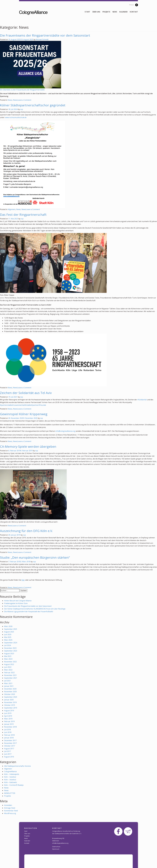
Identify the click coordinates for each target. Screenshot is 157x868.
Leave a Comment (24, 100)
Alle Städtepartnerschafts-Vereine (17, 766)
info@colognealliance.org (65, 431)
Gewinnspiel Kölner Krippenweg (24, 414)
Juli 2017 (7, 751)
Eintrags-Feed (10, 808)
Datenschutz (56, 847)
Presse (131, 5)
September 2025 (11, 629)
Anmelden (8, 805)
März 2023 (8, 659)
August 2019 (9, 711)
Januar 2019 (9, 724)
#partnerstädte (6, 405)
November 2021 (10, 675)
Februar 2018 (9, 735)
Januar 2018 (9, 738)
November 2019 (10, 702)
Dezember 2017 (10, 740)
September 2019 (11, 708)
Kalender (123, 12)
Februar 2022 (9, 673)
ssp (22, 109)
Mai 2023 (8, 656)
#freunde (42, 405)
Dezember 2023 (10, 648)
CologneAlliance (10, 771)
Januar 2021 (9, 686)
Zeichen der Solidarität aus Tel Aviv (26, 393)
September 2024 (11, 643)
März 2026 (8, 626)
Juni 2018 (8, 732)
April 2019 (8, 716)
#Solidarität (142, 400)
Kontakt (134, 12)
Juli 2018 (7, 730)
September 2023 (11, 651)
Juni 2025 (8, 634)
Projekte (106, 12)
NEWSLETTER (10, 793)
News (115, 12)
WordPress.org (10, 813)
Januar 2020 (9, 700)
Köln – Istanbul (10, 777)
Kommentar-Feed (11, 811)
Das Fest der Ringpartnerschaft (23, 215)
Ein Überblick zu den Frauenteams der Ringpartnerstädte (22, 90)
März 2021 (8, 683)
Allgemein (12, 209)
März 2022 (8, 670)
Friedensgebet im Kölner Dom (16, 603)
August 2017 (9, 749)
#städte (28, 405)
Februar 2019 (9, 721)
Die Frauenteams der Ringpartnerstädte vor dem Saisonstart (45, 35)
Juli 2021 (7, 681)
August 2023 (9, 654)
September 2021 (11, 678)
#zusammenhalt (19, 405)
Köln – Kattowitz (11, 782)
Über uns (96, 12)
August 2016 (9, 757)
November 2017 (10, 743)
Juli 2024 (7, 645)
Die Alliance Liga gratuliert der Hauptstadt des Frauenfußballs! (29, 612)
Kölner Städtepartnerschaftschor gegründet (33, 105)
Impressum (56, 849)
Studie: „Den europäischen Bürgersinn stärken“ (35, 557)
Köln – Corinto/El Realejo (14, 785)
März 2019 (8, 719)
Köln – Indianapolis (12, 774)
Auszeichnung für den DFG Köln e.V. (26, 531)
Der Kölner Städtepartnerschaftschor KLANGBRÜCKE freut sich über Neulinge (35, 609)
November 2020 (10, 692)
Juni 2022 (8, 667)
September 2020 (11, 697)
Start (87, 12)
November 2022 (10, 662)
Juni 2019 (8, 713)
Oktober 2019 (10, 705)
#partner (35, 405)
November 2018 (10, 727)
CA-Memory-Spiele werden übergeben (28, 446)
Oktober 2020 (10, 694)
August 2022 (9, 664)
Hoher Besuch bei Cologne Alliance (18, 601)
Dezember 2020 (10, 689)
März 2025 (8, 640)
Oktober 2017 (10, 746)
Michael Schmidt (42, 39)
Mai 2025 (8, 637)
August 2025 (9, 632)
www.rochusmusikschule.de (16, 117)
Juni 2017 (8, 754)
